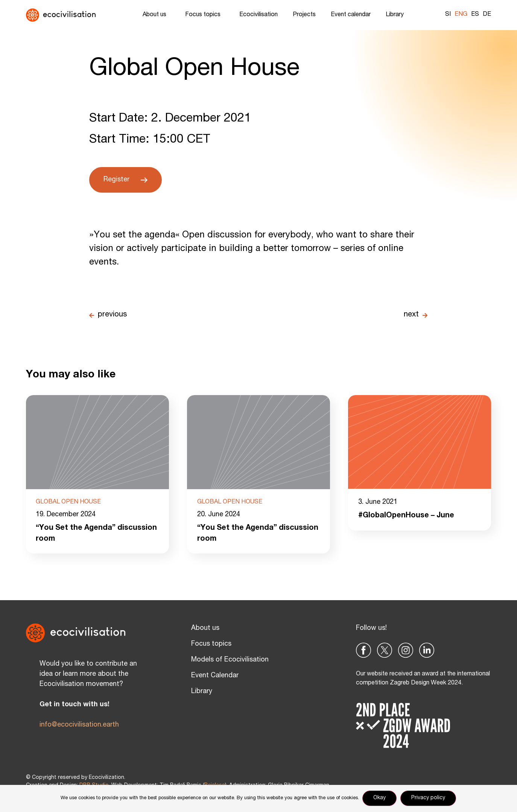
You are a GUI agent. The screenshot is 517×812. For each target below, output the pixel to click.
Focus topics (205, 15)
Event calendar (351, 15)
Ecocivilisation (258, 15)
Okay (380, 798)
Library (397, 15)
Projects (304, 15)
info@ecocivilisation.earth (79, 725)
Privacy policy (429, 798)
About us (156, 15)
